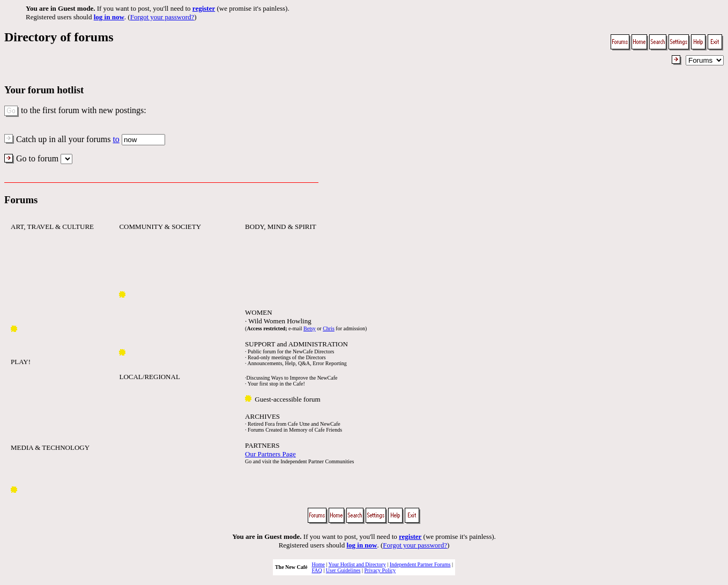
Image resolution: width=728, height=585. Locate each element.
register (204, 8)
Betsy (310, 328)
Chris (329, 328)
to (116, 139)
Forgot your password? (162, 17)
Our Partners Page (270, 454)
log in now (109, 17)
